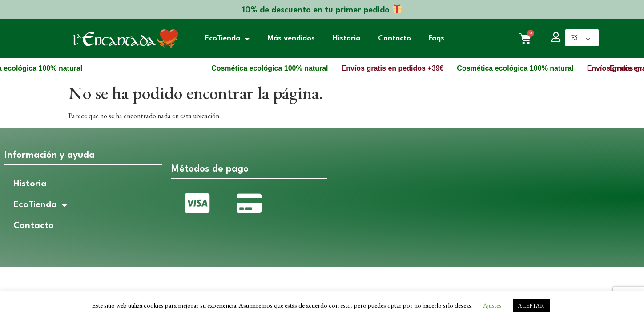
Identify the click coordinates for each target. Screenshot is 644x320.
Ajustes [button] (492, 305)
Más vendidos (291, 38)
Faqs (437, 38)
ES (574, 38)
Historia (346, 38)
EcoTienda (227, 39)
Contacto (394, 38)
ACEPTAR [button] (531, 306)
